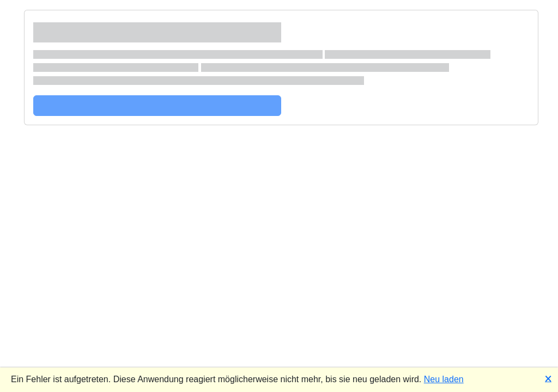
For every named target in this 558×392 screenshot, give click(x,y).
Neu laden (444, 379)
